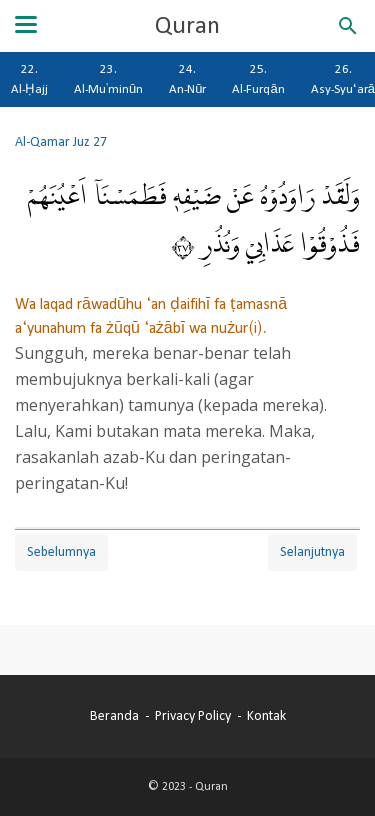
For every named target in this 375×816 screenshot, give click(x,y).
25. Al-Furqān (258, 79)
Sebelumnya (61, 552)
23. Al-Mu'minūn (108, 79)
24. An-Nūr (187, 79)
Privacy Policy (193, 716)
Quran (187, 26)
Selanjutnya (312, 552)
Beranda (114, 716)
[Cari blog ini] (348, 26)
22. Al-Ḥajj (29, 79)
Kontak (266, 716)
